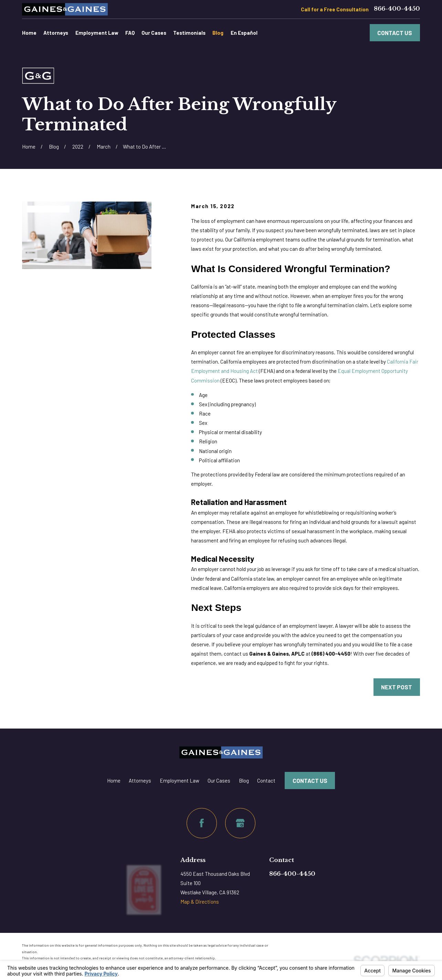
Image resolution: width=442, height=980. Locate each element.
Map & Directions (200, 902)
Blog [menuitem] (218, 33)
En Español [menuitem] (244, 33)
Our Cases (219, 780)
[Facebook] (202, 823)
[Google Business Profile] (240, 823)
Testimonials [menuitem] (189, 33)
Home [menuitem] (29, 33)
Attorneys (140, 780)
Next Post (397, 687)
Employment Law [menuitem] (97, 33)
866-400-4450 (397, 9)
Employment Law (180, 780)
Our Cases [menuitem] (154, 33)
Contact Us (395, 33)
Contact (266, 780)
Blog (244, 780)
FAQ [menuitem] (130, 33)
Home (114, 780)
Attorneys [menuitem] (56, 33)
